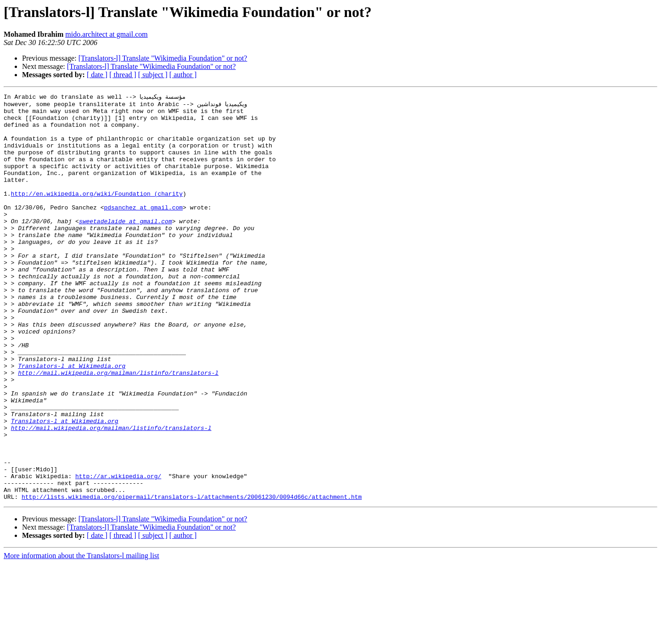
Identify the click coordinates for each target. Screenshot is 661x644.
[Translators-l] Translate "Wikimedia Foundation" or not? (163, 58)
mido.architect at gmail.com (106, 34)
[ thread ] (123, 75)
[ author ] (183, 75)
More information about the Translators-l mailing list (81, 636)
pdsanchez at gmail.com (143, 230)
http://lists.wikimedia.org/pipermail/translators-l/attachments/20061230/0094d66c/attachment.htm (192, 577)
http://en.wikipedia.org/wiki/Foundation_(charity (97, 213)
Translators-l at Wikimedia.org (72, 420)
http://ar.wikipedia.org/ (118, 552)
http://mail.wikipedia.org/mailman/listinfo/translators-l (118, 428)
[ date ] (97, 75)
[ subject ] (153, 75)
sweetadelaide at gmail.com (126, 246)
